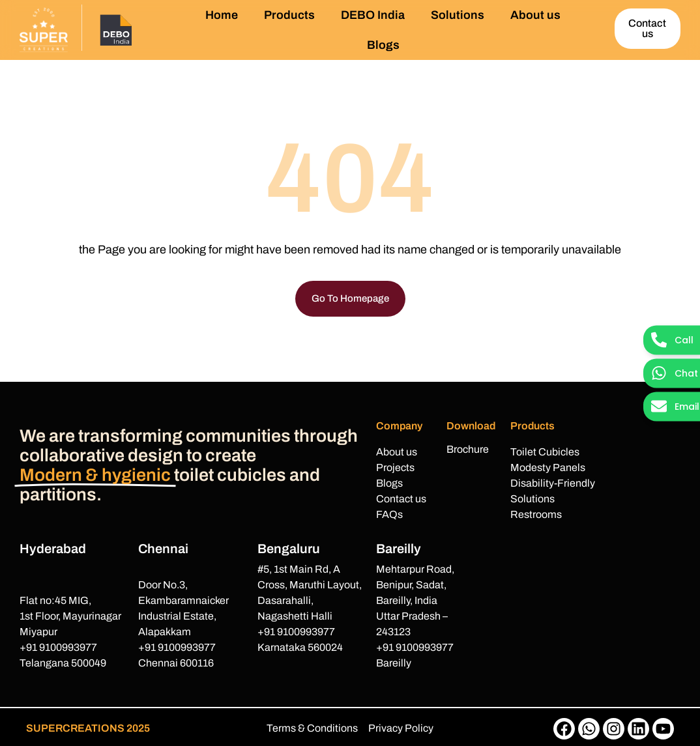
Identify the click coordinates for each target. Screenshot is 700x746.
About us (535, 15)
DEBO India (373, 15)
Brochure (468, 449)
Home (222, 15)
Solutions (458, 15)
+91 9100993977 (58, 647)
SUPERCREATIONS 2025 (88, 728)
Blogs (383, 45)
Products (289, 15)
